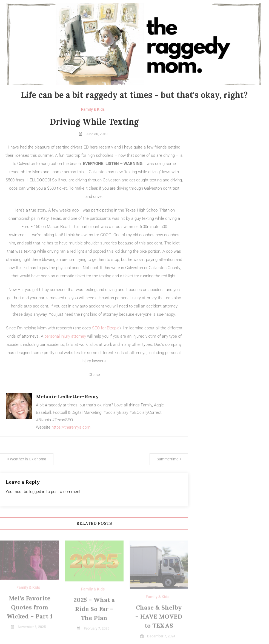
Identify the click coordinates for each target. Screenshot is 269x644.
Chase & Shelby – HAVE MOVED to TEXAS (159, 617)
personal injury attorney (65, 336)
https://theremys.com (71, 427)
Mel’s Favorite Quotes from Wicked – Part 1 (29, 608)
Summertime (168, 459)
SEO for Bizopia (106, 328)
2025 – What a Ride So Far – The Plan (94, 609)
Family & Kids (93, 109)
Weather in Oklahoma (28, 459)
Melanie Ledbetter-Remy (67, 396)
